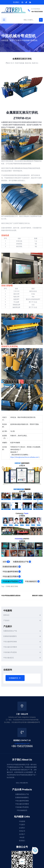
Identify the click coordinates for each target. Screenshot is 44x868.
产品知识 (6, 621)
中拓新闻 (22, 821)
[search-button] (41, 20)
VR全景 (22, 838)
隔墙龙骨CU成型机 (37, 596)
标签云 (18, 783)
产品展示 (18, 40)
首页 (12, 40)
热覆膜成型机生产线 (22, 562)
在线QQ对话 (15, 678)
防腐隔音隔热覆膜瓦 (12, 567)
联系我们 (22, 841)
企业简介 (22, 828)
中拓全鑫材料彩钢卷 (12, 571)
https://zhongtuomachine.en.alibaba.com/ (25, 457)
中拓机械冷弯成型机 (30, 40)
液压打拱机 (14, 586)
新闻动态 (6, 615)
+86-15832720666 (37, 12)
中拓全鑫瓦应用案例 (12, 576)
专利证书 (22, 831)
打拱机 (8, 586)
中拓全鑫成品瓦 (32, 581)
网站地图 (23, 783)
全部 (6, 562)
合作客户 (22, 834)
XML (27, 783)
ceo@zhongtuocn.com (22, 744)
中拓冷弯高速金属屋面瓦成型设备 (11, 596)
